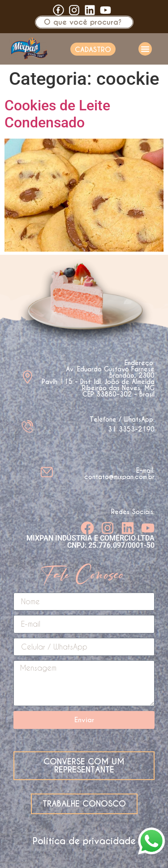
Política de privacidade (84, 841)
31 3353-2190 (131, 429)
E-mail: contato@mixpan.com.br (119, 474)
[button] (145, 49)
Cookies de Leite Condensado (57, 114)
